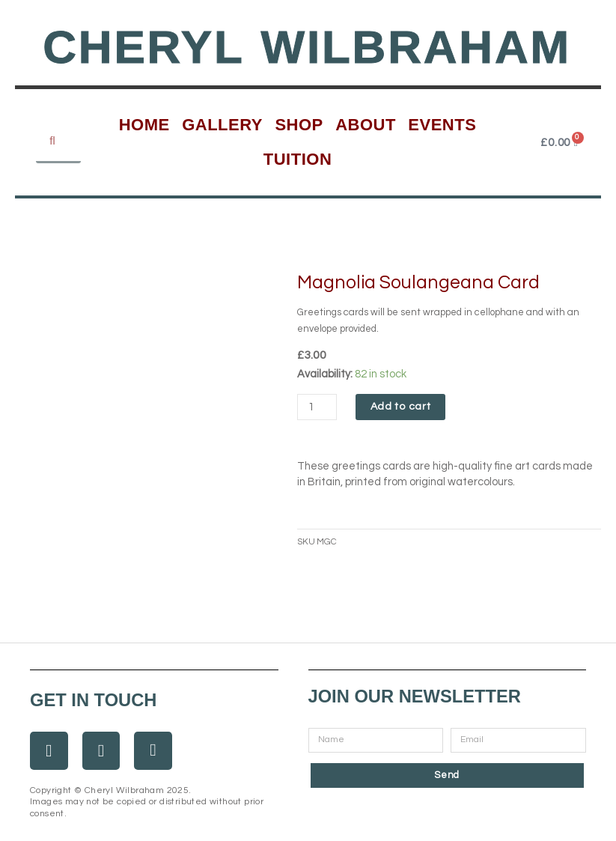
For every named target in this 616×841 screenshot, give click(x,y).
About (366, 125)
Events (442, 125)
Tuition (298, 159)
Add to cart (401, 407)
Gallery (222, 125)
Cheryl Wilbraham (307, 47)
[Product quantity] (317, 407)
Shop (299, 125)
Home (144, 125)
